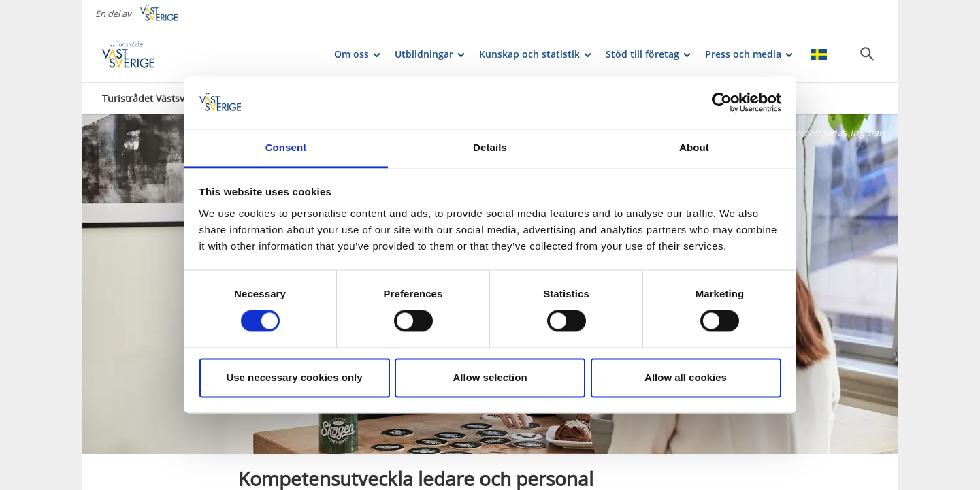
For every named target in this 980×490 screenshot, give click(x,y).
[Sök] (867, 54)
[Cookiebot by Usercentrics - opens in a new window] (722, 103)
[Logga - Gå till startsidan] (150, 54)
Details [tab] (490, 147)
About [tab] (694, 147)
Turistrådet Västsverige (155, 98)
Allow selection (490, 377)
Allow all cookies (686, 377)
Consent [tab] (286, 147)
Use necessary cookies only (294, 377)
